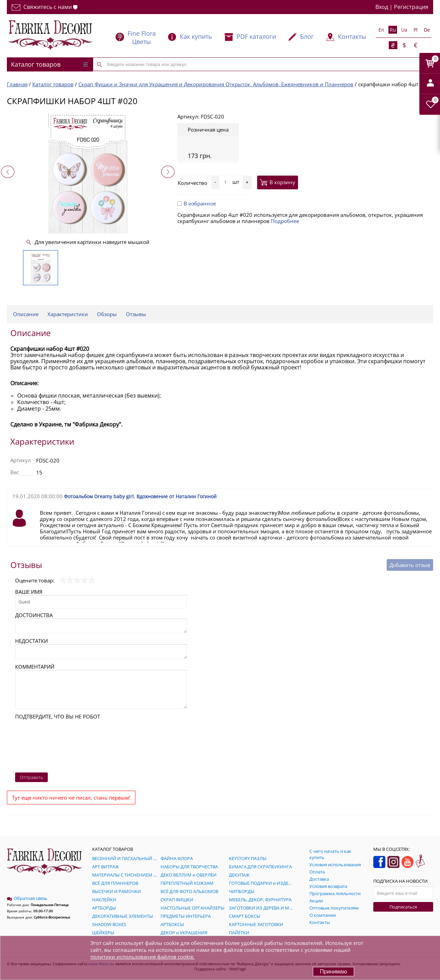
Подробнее (285, 221)
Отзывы (136, 314)
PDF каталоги (256, 36)
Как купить (196, 36)
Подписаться (403, 907)
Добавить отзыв (410, 565)
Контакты (352, 36)
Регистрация (411, 7)
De (427, 30)
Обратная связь (27, 898)
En (381, 30)
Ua (404, 30)
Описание (26, 314)
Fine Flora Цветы (142, 37)
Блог (307, 36)
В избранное (197, 203)
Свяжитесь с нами (45, 7)
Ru (393, 30)
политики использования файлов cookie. (142, 957)
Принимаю (333, 972)
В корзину (278, 182)
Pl (416, 30)
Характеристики (68, 314)
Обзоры (107, 314)
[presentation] (43, 744)
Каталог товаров (49, 64)
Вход (382, 7)
